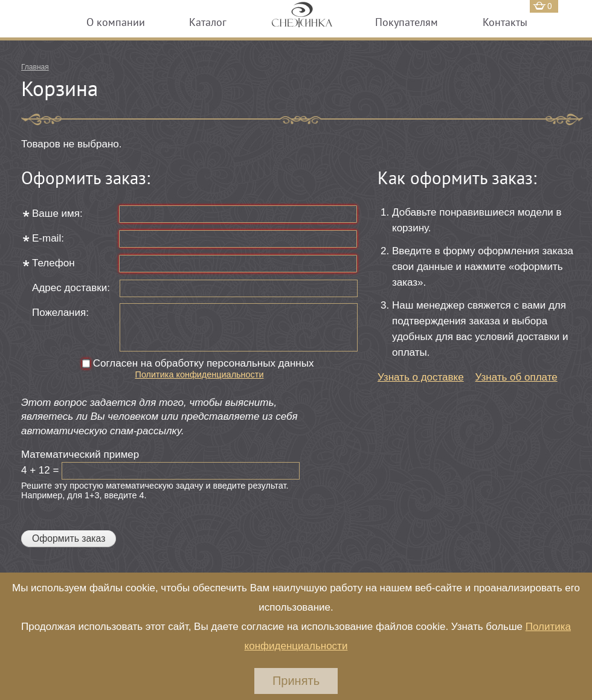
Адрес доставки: (71, 288)
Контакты (505, 22)
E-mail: (50, 238)
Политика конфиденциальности (200, 374)
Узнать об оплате (516, 377)
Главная (35, 67)
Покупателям (407, 22)
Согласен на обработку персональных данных (205, 363)
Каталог (208, 22)
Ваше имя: (59, 214)
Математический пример (82, 454)
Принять (296, 681)
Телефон (55, 263)
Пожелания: (60, 313)
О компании (116, 22)
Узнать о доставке (421, 377)
